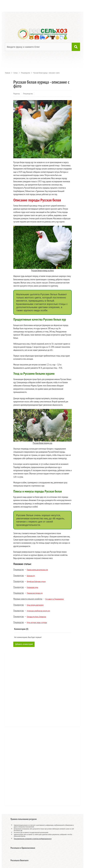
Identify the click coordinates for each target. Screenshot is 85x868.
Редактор (17, 94)
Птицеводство (28, 94)
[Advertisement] (27, 691)
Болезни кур (31, 576)
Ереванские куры (32, 587)
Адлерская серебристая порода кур (38, 611)
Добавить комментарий (24, 644)
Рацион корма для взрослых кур (37, 570)
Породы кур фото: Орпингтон (36, 617)
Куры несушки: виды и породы (37, 622)
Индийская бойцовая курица (36, 581)
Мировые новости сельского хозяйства (28, 599)
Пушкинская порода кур (35, 593)
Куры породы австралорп (35, 605)
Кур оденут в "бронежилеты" (55, 599)
